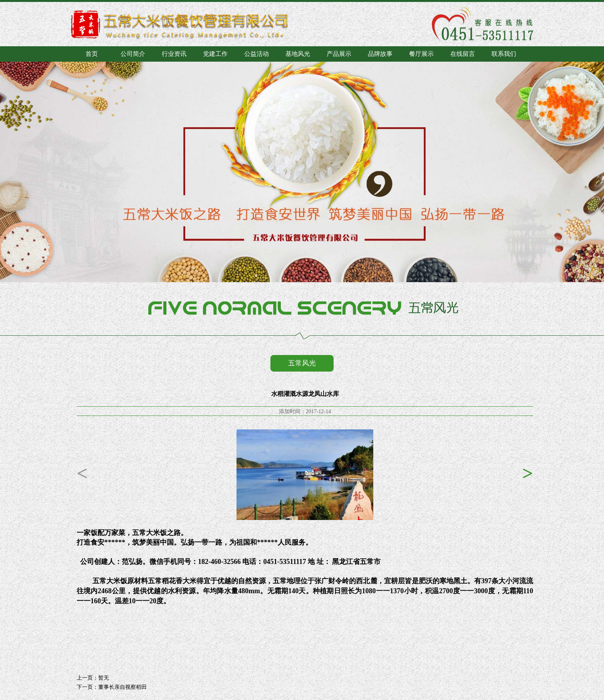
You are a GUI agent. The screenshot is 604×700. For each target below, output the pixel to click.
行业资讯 (174, 54)
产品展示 (339, 54)
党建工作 (215, 54)
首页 (92, 54)
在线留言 (463, 54)
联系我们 (504, 54)
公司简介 (133, 54)
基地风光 (298, 54)
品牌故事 (380, 54)
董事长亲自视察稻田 (122, 687)
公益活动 (257, 54)
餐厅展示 (421, 54)
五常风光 (302, 363)
